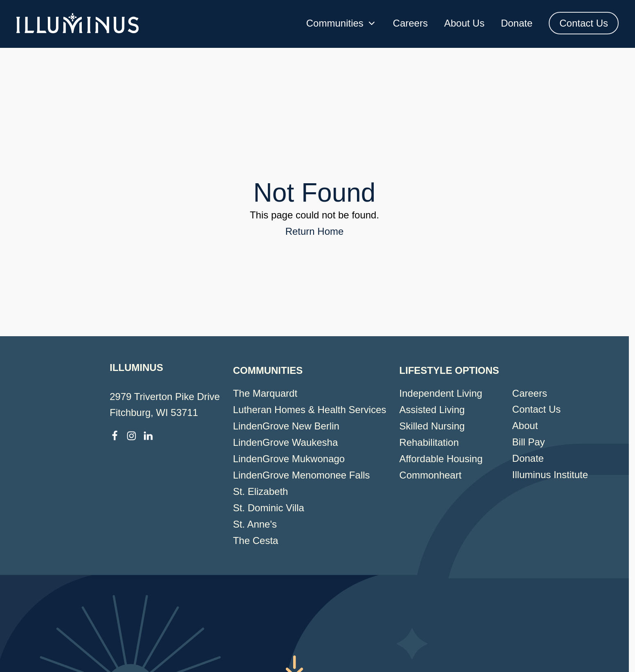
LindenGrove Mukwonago (289, 459)
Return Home (315, 231)
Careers (410, 23)
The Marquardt (265, 393)
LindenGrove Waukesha (286, 442)
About (525, 426)
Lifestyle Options (449, 370)
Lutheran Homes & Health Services (310, 410)
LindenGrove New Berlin (286, 426)
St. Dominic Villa (269, 508)
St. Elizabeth (261, 491)
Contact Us (584, 23)
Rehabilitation (429, 442)
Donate (517, 23)
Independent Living (441, 393)
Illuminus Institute (550, 475)
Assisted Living (432, 410)
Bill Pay (529, 442)
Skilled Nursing (432, 426)
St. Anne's (255, 524)
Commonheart (431, 475)
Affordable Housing (441, 459)
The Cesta (256, 541)
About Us (464, 23)
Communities (341, 23)
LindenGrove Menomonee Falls (302, 475)
